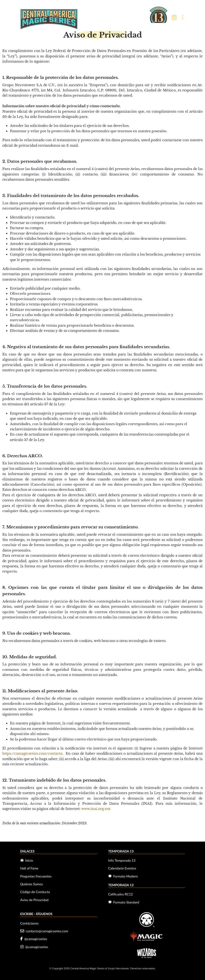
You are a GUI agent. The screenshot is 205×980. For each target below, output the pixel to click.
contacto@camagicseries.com (44, 931)
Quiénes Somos (32, 884)
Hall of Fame (29, 868)
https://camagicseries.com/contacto (32, 753)
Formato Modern (123, 876)
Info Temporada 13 (122, 860)
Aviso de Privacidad (34, 900)
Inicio (27, 860)
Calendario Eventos (122, 868)
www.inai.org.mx (96, 809)
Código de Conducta (35, 892)
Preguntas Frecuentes (36, 876)
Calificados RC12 (121, 894)
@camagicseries (34, 939)
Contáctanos (29, 923)
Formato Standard (124, 902)
